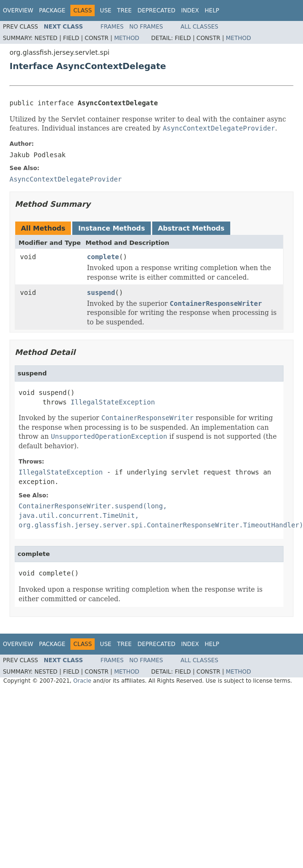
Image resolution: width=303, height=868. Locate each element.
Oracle (82, 681)
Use (106, 10)
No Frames (146, 27)
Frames (112, 27)
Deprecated (156, 10)
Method (127, 38)
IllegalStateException (113, 402)
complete (103, 257)
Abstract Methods (191, 228)
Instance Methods (111, 228)
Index (190, 10)
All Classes (200, 27)
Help (212, 10)
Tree (124, 10)
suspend (101, 293)
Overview (18, 10)
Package (52, 10)
